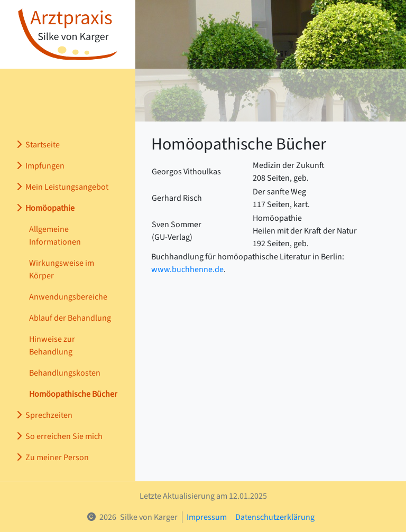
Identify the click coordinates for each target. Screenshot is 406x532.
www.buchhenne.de (187, 269)
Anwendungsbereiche (68, 297)
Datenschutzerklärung (275, 517)
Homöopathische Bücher (73, 394)
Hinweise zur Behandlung (52, 346)
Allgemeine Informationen (55, 236)
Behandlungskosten (65, 373)
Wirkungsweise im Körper (62, 269)
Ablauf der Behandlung (70, 318)
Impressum (207, 517)
